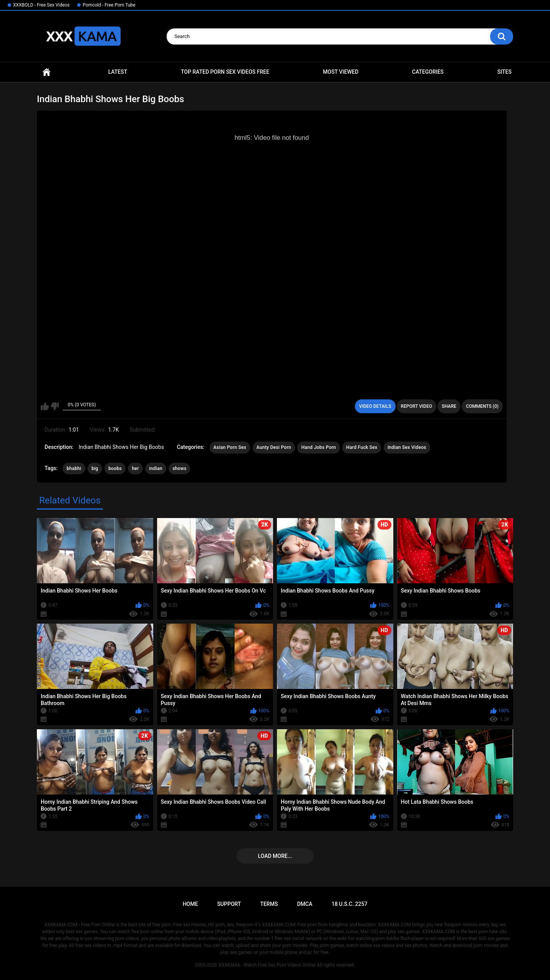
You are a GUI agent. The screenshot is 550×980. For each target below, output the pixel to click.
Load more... (275, 856)
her (135, 468)
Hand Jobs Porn (318, 447)
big (95, 468)
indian (156, 468)
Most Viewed (341, 72)
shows (179, 468)
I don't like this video (55, 406)
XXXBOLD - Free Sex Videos (41, 5)
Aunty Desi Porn (274, 447)
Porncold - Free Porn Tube (109, 5)
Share (449, 406)
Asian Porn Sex (230, 447)
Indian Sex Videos (407, 447)
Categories (428, 72)
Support (229, 904)
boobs (115, 468)
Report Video (417, 406)
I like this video (45, 406)
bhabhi (74, 468)
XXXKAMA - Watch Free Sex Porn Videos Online (267, 965)
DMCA (305, 904)
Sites (504, 72)
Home (46, 72)
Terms (269, 904)
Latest (118, 72)
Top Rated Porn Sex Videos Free (225, 72)
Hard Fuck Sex (362, 447)
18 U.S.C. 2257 (349, 904)
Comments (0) (482, 406)
